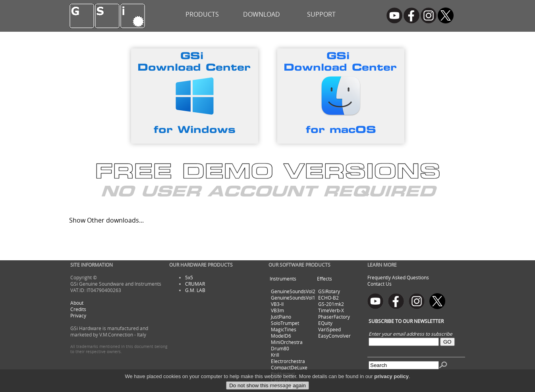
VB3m (277, 310)
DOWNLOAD (262, 14)
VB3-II (277, 304)
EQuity (325, 323)
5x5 (189, 277)
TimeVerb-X (331, 310)
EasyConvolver (334, 336)
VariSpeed (329, 329)
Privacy (78, 315)
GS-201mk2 (331, 304)
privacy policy (391, 385)
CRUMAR (195, 284)
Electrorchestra (288, 361)
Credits (78, 309)
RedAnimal (283, 374)
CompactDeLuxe (289, 367)
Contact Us (380, 284)
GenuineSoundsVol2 (293, 291)
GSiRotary (329, 291)
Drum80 (280, 348)
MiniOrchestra (287, 342)
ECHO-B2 (328, 298)
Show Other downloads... (106, 220)
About (77, 303)
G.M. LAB (195, 290)
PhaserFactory (334, 317)
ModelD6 (281, 336)
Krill (275, 355)
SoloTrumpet (285, 323)
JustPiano (281, 317)
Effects (324, 279)
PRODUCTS (202, 14)
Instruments (283, 279)
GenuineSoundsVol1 (293, 298)
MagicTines (284, 329)
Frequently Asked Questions (398, 277)
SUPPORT (321, 14)
